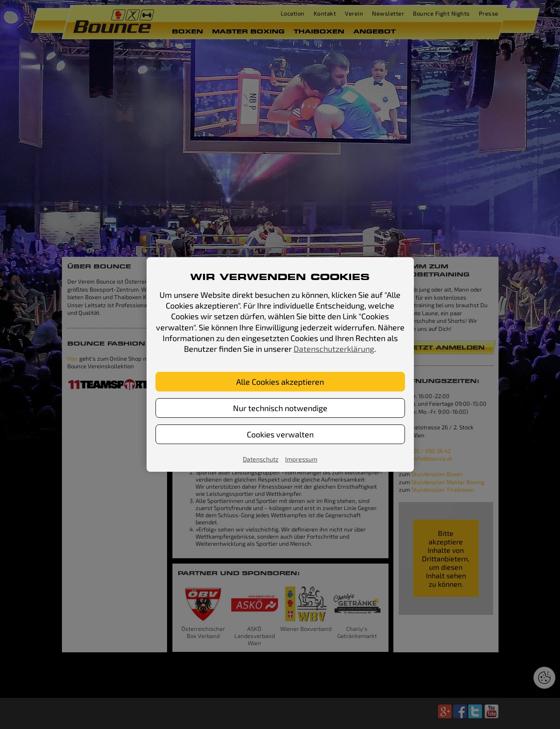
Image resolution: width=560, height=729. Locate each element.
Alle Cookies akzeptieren (280, 382)
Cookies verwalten (280, 434)
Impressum (301, 459)
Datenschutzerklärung (334, 349)
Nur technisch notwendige (280, 408)
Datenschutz (261, 459)
